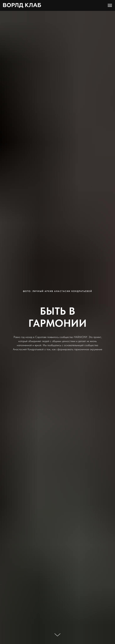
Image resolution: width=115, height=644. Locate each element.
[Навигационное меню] (110, 5)
